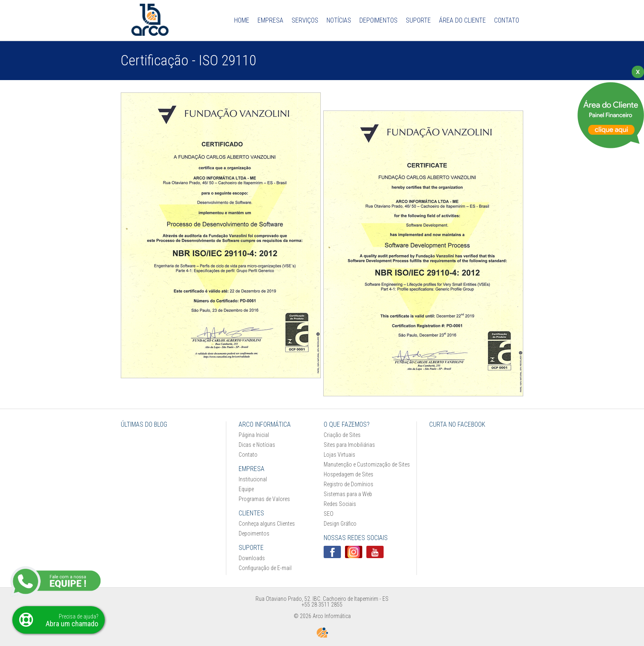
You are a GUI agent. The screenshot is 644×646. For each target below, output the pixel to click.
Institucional (253, 479)
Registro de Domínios (348, 484)
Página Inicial (254, 435)
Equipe (246, 489)
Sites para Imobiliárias (349, 445)
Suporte (418, 20)
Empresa (270, 20)
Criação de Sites (342, 435)
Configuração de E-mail (265, 568)
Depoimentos (378, 20)
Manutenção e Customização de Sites (367, 464)
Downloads (252, 558)
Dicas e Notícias (257, 445)
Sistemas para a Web (348, 494)
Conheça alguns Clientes (267, 524)
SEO (329, 514)
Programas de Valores (264, 499)
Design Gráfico (340, 524)
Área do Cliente (462, 20)
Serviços (305, 20)
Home (242, 20)
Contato (507, 20)
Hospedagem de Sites (348, 474)
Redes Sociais (340, 504)
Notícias (339, 20)
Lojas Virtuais (339, 455)
